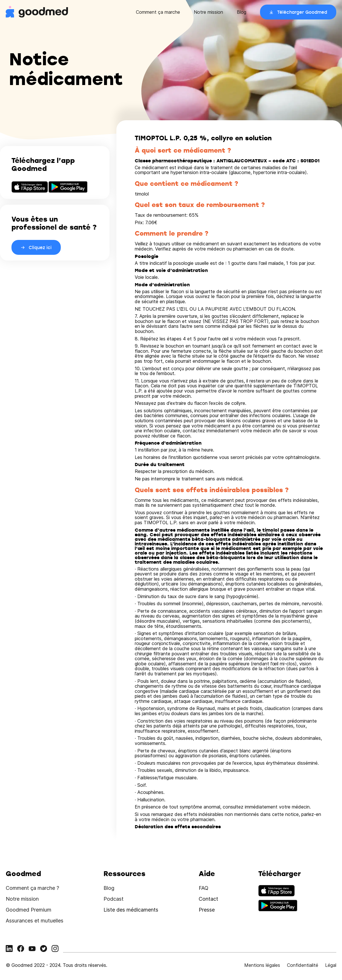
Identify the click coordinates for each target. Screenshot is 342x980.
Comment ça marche (158, 12)
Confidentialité (303, 965)
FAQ (204, 888)
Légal (331, 965)
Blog (242, 12)
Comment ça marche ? (32, 888)
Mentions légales (262, 965)
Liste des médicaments (131, 910)
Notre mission (208, 12)
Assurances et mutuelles (35, 921)
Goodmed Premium (29, 910)
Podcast (114, 899)
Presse (207, 910)
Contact (208, 899)
